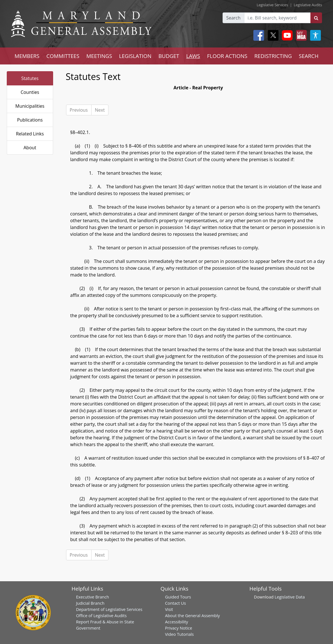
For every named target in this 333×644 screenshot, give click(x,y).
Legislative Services (272, 5)
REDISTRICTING (273, 56)
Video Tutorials (179, 634)
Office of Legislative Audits (101, 615)
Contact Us (175, 603)
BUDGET (169, 56)
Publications (30, 120)
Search (233, 18)
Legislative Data (290, 597)
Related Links (30, 134)
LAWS (193, 56)
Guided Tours (178, 597)
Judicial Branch (90, 603)
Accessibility (177, 622)
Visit (169, 609)
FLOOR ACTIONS (227, 56)
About (30, 148)
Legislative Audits (308, 5)
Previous (79, 110)
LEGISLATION (135, 56)
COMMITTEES (63, 56)
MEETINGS (99, 56)
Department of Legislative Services (109, 609)
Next (100, 110)
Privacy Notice (179, 628)
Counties (30, 92)
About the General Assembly (192, 615)
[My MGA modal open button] (300, 35)
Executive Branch (93, 597)
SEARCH (309, 56)
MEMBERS (27, 56)
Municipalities (30, 106)
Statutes (30, 78)
